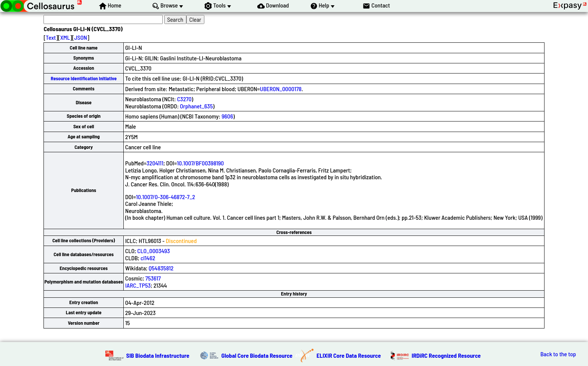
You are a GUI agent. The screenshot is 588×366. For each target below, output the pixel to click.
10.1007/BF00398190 (200, 163)
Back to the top (558, 354)
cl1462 (148, 258)
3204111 (155, 163)
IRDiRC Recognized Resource (446, 355)
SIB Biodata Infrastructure (158, 355)
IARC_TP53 (138, 285)
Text (51, 37)
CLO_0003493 (154, 251)
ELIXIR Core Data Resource (349, 355)
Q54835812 (161, 268)
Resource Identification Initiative (84, 78)
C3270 (184, 99)
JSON (81, 37)
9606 (227, 116)
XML (65, 37)
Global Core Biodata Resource (257, 355)
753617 (153, 278)
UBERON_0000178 (281, 89)
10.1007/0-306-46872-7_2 (165, 197)
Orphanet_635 (196, 106)
